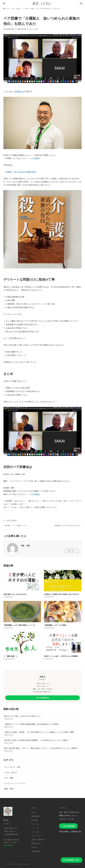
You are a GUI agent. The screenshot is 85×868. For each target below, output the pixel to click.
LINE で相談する (9, 845)
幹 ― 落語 (36, 832)
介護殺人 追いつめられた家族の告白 (21, 172)
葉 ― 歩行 (36, 824)
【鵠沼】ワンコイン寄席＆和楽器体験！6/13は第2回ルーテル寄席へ (43, 727)
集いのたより (36, 843)
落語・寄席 (9, 790)
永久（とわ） (42, 3)
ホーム (34, 812)
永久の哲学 (35, 816)
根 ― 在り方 (37, 836)
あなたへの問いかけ (38, 840)
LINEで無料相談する (43, 699)
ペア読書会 (35, 158)
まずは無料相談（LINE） (71, 860)
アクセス (34, 847)
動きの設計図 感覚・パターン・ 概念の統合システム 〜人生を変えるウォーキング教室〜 (43, 751)
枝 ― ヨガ (36, 828)
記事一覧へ (71, 552)
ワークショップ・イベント (15, 784)
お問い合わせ (36, 851)
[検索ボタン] (81, 3)
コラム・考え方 (34, 29)
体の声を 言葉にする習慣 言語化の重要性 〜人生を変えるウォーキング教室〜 (43, 743)
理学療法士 (19, 92)
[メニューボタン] (4, 3)
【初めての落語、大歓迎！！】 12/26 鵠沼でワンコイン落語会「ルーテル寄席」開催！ (43, 735)
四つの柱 (34, 820)
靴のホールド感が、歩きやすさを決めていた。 (43, 719)
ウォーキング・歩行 (13, 768)
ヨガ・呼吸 (9, 779)
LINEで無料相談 (68, 826)
